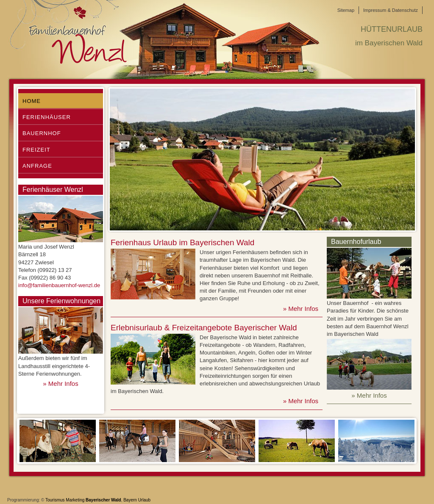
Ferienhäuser (47, 117)
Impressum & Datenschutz (391, 10)
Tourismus (55, 500)
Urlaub (144, 500)
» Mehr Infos (60, 384)
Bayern (130, 500)
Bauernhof (42, 133)
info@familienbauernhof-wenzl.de (59, 285)
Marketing (75, 500)
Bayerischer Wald (103, 500)
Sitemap (346, 10)
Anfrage (37, 166)
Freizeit (36, 150)
